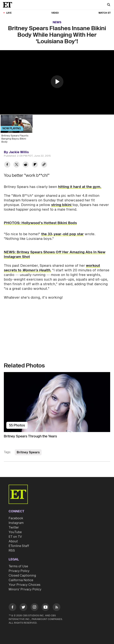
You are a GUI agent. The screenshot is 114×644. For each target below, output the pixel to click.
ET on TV (15, 537)
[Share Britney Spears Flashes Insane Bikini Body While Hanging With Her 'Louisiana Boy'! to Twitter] (16, 165)
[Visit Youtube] (45, 608)
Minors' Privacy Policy (25, 589)
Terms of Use (18, 566)
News (57, 22)
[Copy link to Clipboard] (44, 165)
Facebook (16, 518)
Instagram (16, 523)
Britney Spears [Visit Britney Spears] (28, 452)
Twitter (14, 528)
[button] (57, 82)
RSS (12, 551)
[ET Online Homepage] (9, 5)
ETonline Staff (19, 546)
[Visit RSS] (57, 608)
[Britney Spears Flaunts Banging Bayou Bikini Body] (16, 130)
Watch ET (105, 13)
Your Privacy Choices (25, 585)
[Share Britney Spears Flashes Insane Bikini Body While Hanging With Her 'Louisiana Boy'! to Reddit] (26, 165)
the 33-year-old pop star (62, 234)
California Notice (21, 580)
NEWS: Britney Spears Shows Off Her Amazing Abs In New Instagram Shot (55, 255)
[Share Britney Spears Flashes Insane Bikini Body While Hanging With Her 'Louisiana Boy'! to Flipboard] (35, 165)
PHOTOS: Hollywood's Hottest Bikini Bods (40, 223)
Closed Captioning (22, 576)
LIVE (9, 13)
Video (55, 13)
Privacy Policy (19, 571)
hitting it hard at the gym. (80, 187)
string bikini (62, 205)
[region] (57, 82)
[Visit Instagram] (34, 608)
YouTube (15, 532)
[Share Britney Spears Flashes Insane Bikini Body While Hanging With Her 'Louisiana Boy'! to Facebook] (7, 165)
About (13, 541)
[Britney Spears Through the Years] (57, 402)
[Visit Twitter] (23, 608)
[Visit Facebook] (12, 608)
